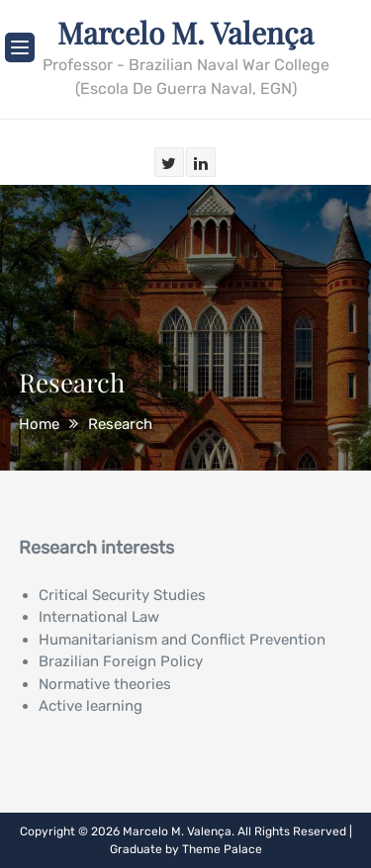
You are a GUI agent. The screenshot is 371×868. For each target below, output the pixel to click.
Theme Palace (222, 849)
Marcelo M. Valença (185, 33)
